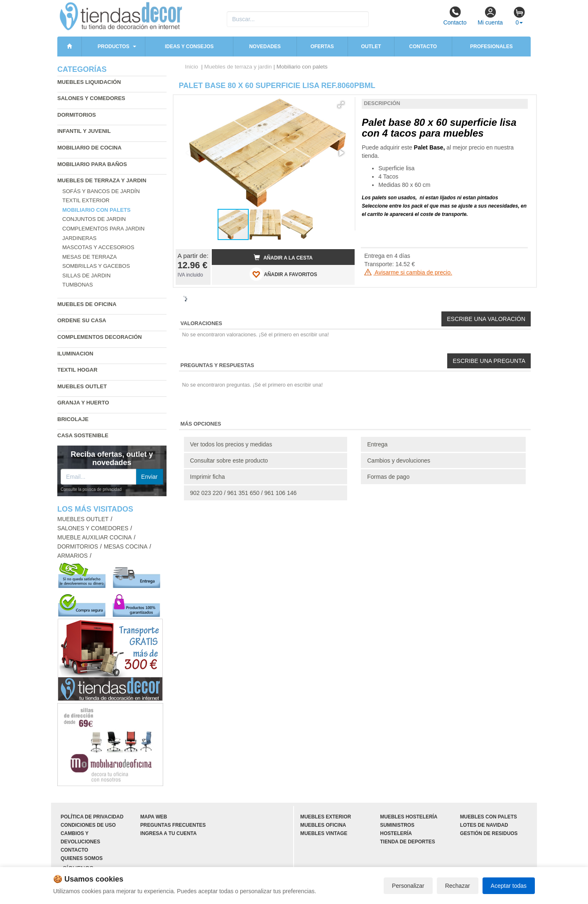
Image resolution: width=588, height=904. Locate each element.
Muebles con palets (489, 817)
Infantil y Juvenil (84, 131)
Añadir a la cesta (283, 257)
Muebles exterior (326, 817)
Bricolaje (73, 419)
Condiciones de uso (88, 825)
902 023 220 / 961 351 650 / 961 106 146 (244, 493)
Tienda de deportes (407, 842)
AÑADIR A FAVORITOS (283, 274)
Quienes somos (82, 858)
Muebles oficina (323, 825)
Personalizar (408, 886)
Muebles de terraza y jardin (102, 180)
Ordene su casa (82, 320)
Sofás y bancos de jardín (101, 191)
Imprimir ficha (208, 477)
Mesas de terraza (89, 257)
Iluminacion (75, 354)
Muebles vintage (324, 833)
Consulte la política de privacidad (91, 489)
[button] (341, 105)
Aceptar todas (509, 886)
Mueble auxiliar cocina (94, 538)
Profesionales (491, 47)
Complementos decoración (99, 337)
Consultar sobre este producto (229, 461)
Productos (113, 47)
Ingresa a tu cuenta (169, 833)
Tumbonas (78, 285)
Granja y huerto (83, 403)
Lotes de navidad (484, 825)
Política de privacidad (92, 817)
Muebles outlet (82, 386)
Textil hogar (77, 370)
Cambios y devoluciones (399, 461)
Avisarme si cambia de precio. (408, 272)
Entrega (377, 444)
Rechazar (458, 886)
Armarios (72, 556)
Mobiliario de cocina (89, 148)
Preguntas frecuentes (173, 825)
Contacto (455, 16)
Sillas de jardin (86, 276)
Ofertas (322, 47)
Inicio (192, 67)
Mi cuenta (490, 16)
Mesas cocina (126, 547)
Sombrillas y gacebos (96, 266)
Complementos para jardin (103, 229)
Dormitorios (77, 115)
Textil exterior (86, 200)
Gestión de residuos (489, 833)
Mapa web (154, 817)
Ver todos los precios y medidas (231, 444)
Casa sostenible (83, 435)
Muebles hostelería (409, 817)
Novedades (265, 47)
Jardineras (79, 238)
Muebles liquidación (89, 82)
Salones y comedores (91, 98)
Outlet (371, 47)
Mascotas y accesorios (98, 247)
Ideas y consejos (189, 47)
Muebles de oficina (87, 304)
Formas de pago (388, 477)
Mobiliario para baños (92, 164)
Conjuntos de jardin (94, 219)
